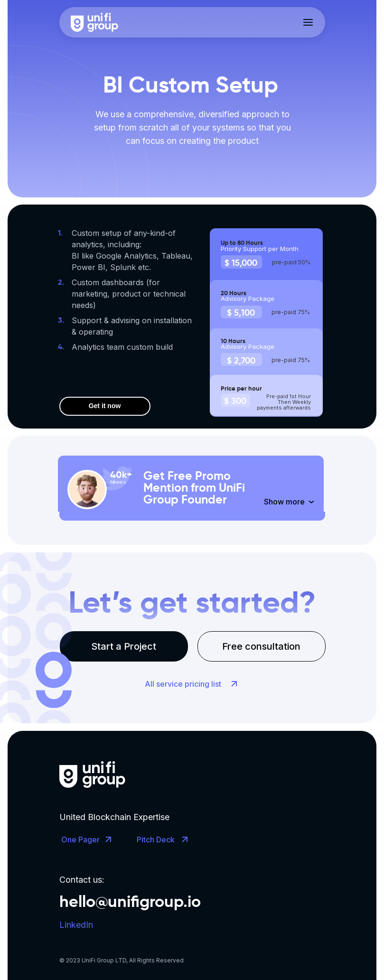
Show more (284, 502)
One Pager (80, 840)
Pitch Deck (156, 840)
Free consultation (261, 646)
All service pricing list (183, 684)
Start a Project (124, 646)
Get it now (105, 406)
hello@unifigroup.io (130, 901)
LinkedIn (76, 925)
